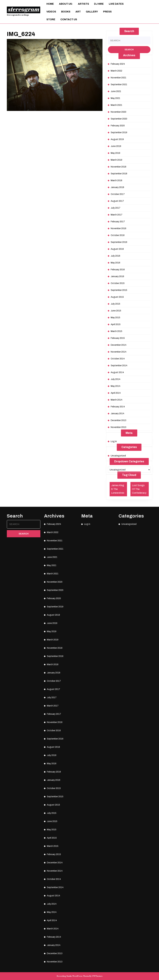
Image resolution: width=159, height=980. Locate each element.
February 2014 (118, 407)
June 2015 (116, 311)
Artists (83, 4)
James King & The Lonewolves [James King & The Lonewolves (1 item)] (118, 489)
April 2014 (116, 393)
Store (51, 19)
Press (107, 12)
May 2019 (115, 153)
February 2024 (118, 64)
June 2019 (116, 146)
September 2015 (119, 290)
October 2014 (118, 359)
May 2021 (115, 98)
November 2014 (119, 352)
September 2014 (119, 366)
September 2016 (119, 242)
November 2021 (118, 78)
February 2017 (118, 222)
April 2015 (116, 324)
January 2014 (117, 414)
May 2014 (116, 386)
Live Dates (116, 4)
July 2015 (115, 304)
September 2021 (119, 85)
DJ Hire (99, 4)
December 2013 (118, 420)
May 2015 (115, 318)
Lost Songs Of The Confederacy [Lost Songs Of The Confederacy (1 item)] (139, 489)
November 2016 (118, 228)
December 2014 (119, 345)
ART (78, 12)
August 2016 (117, 249)
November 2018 (118, 167)
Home (50, 4)
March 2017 (117, 215)
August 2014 (117, 372)
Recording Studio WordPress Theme (73, 976)
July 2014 (116, 379)
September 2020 (119, 119)
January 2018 (117, 187)
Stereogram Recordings (18, 15)
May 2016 (115, 263)
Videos (51, 12)
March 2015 (116, 331)
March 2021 (116, 105)
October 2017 (118, 194)
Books (66, 12)
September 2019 (119, 132)
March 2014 (117, 400)
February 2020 (118, 126)
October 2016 (118, 235)
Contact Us (69, 19)
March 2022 (116, 71)
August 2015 (117, 297)
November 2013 (118, 427)
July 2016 (115, 256)
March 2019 (116, 160)
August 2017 (117, 201)
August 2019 (117, 139)
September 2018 (119, 174)
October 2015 (118, 283)
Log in (114, 441)
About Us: (66, 4)
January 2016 (117, 276)
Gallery (92, 12)
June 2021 (116, 91)
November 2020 (118, 112)
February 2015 (118, 338)
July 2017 (116, 208)
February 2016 (118, 270)
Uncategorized (118, 456)
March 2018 (116, 180)
